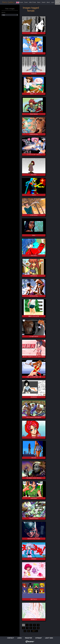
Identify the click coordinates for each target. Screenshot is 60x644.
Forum (26, 2)
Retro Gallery (9, 2)
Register (28, 638)
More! (48, 2)
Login (19, 638)
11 (25, 631)
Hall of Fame (32, 2)
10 (38, 628)
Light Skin (49, 638)
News (39, 2)
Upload (57, 2)
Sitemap (39, 638)
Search (44, 2)
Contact (11, 638)
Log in (53, 2)
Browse (21, 2)
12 (29, 631)
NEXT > (34, 631)
